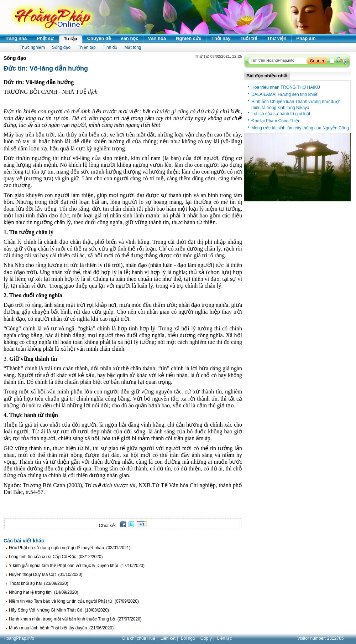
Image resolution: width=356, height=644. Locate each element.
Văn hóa (157, 38)
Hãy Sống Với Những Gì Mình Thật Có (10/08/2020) (59, 610)
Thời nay (221, 38)
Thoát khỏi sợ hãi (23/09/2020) (39, 583)
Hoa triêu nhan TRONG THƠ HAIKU (286, 87)
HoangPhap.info (19, 638)
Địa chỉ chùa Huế (139, 638)
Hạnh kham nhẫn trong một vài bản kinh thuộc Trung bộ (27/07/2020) (75, 619)
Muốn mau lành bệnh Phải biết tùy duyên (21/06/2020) (61, 628)
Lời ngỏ (188, 638)
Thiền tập (87, 47)
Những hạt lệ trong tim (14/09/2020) (44, 592)
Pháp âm (306, 38)
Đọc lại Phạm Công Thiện (276, 121)
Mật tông (133, 47)
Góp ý (206, 638)
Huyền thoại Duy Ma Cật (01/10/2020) (46, 575)
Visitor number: (321, 638)
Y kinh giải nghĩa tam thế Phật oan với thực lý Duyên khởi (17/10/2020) (77, 566)
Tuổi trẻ (249, 38)
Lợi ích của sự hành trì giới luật (281, 114)
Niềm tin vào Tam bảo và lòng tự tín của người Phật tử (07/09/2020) (74, 601)
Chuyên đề (99, 38)
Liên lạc (225, 638)
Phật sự (45, 38)
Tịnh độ (110, 47)
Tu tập (70, 39)
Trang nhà (16, 38)
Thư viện (277, 38)
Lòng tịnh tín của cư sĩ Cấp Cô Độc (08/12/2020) (56, 557)
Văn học (129, 38)
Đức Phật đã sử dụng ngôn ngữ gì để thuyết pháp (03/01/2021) (70, 548)
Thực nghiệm (32, 47)
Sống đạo (61, 47)
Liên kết (168, 638)
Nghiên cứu (189, 38)
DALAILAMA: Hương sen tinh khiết (284, 94)
